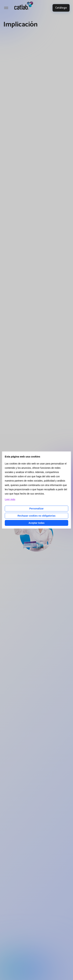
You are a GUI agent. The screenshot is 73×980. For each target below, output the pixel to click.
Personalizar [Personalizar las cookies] (36, 509)
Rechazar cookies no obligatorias (37, 516)
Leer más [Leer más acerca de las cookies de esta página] (10, 499)
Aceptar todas (36, 523)
